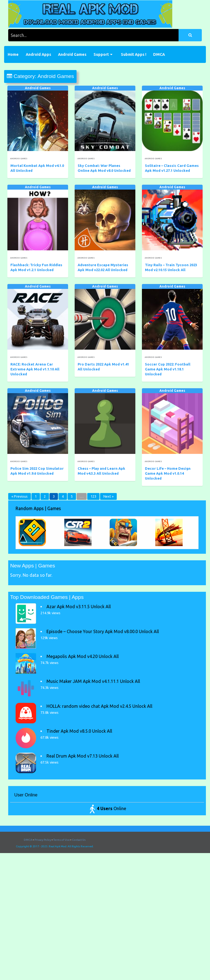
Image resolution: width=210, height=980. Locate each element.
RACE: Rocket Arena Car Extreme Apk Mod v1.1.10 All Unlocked (35, 369)
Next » (108, 496)
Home (13, 54)
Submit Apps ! (134, 54)
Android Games (72, 54)
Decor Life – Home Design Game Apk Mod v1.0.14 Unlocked (168, 473)
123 (93, 496)
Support (101, 54)
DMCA (159, 54)
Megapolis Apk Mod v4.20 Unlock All (83, 656)
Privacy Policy (43, 840)
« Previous (20, 496)
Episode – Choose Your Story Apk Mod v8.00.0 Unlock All (103, 631)
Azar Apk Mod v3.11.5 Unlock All (79, 607)
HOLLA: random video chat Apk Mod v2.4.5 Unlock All (99, 706)
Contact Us (79, 840)
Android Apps (38, 54)
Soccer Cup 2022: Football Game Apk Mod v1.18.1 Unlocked (168, 369)
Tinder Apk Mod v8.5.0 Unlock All (79, 731)
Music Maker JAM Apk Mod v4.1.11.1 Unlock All (93, 681)
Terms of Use (62, 840)
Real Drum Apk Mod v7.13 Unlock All (83, 756)
